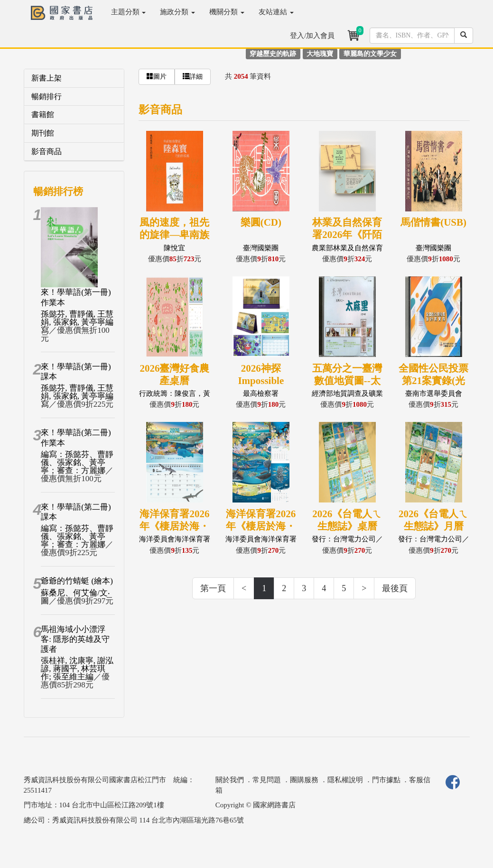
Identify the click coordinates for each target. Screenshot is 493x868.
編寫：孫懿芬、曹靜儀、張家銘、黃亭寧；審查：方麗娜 (77, 462)
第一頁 (213, 588)
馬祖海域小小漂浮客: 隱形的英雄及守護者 (75, 640)
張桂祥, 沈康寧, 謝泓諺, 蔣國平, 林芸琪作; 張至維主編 (77, 669)
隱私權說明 (345, 780)
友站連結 (276, 12)
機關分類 (227, 12)
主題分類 (129, 12)
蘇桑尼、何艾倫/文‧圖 (75, 597)
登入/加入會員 (312, 36)
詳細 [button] (193, 76)
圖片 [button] (157, 76)
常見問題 (267, 780)
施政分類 (177, 12)
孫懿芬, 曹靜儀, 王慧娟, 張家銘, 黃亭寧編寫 (77, 322)
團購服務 (304, 780)
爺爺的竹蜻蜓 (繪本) (77, 581)
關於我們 (230, 780)
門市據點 (386, 780)
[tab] (74, 78)
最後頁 (395, 588)
